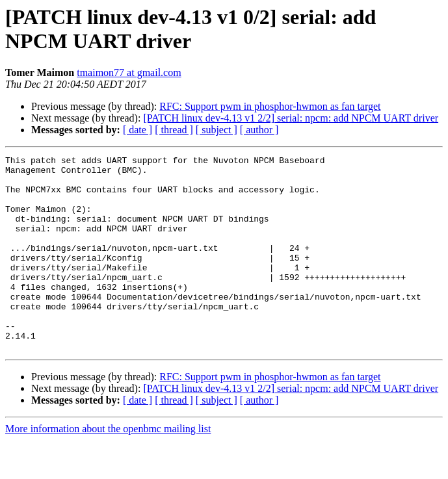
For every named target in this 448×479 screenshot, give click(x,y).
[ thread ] (174, 130)
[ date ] (138, 130)
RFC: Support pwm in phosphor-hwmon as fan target (270, 106)
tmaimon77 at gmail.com (129, 72)
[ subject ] (217, 130)
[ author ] (259, 130)
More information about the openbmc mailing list (108, 468)
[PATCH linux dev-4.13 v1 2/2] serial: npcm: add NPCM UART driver (291, 118)
